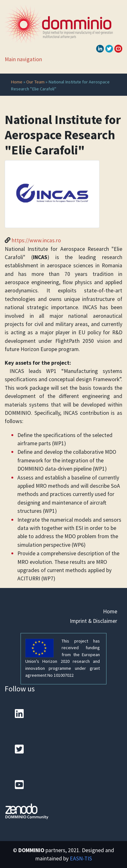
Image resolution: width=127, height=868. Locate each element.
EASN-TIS (81, 858)
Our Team (35, 82)
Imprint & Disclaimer (94, 621)
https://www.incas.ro (36, 240)
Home (17, 82)
